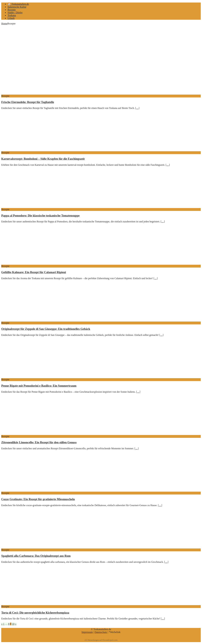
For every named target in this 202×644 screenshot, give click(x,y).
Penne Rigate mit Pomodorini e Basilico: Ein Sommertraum (39, 386)
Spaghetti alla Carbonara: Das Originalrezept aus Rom (36, 556)
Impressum (87, 632)
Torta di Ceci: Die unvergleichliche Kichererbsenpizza (35, 613)
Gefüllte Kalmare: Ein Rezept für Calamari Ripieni (34, 272)
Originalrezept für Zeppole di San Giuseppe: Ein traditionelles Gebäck (46, 329)
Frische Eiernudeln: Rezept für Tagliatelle (28, 102)
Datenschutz (101, 632)
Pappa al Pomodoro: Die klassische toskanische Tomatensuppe (40, 216)
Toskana (12, 15)
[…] (137, 108)
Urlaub (11, 18)
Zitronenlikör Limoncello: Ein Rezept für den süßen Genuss (39, 442)
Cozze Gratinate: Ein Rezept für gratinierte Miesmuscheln (38, 499)
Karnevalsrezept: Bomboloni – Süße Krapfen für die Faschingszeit (43, 159)
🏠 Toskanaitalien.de (18, 4)
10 (13, 624)
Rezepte (12, 10)
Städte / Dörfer (15, 13)
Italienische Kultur (17, 7)
